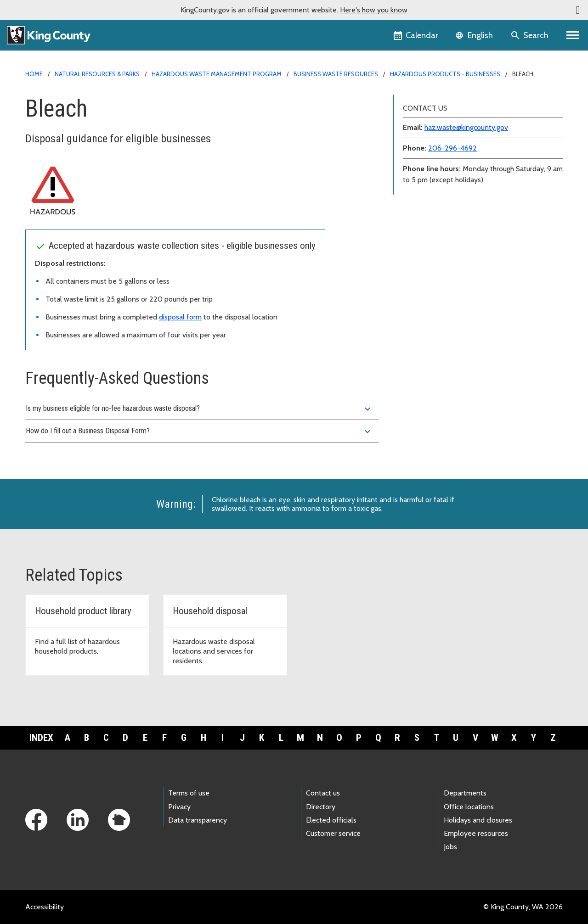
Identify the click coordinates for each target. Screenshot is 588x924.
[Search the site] (530, 35)
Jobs (450, 847)
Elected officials (331, 820)
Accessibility (45, 907)
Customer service (333, 833)
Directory (321, 807)
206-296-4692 (452, 148)
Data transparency (198, 820)
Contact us (323, 793)
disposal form (180, 317)
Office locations (469, 807)
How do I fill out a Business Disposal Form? (199, 431)
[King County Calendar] (416, 35)
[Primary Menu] (573, 35)
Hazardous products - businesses (445, 74)
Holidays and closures (478, 820)
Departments (465, 793)
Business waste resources (336, 74)
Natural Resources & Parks (97, 74)
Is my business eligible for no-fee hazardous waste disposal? (199, 409)
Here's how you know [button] (374, 10)
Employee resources (476, 833)
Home (34, 74)
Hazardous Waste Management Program (217, 74)
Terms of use (189, 793)
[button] (578, 10)
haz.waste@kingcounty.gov (466, 127)
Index (41, 738)
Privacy (179, 807)
